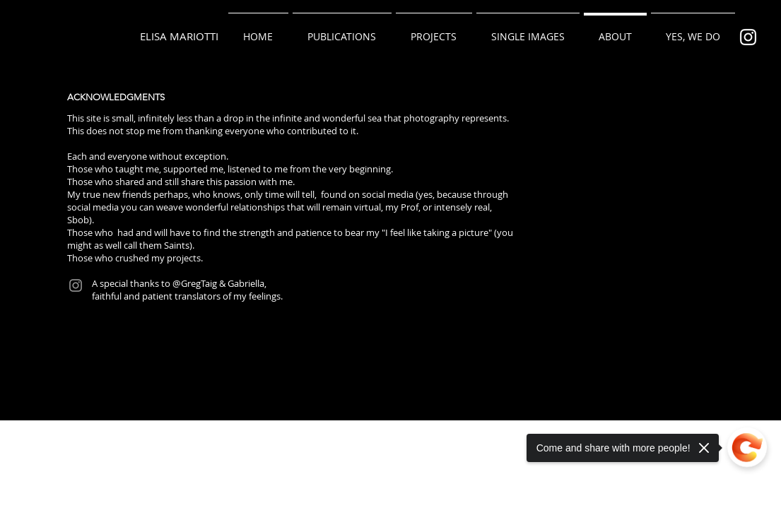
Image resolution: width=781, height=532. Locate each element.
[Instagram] (76, 285)
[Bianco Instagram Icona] (748, 37)
